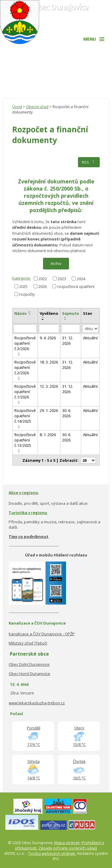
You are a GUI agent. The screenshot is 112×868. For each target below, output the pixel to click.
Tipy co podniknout (29, 536)
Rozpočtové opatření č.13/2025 (25, 442)
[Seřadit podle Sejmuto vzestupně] (65, 317)
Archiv (56, 263)
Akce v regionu (23, 493)
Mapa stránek (67, 843)
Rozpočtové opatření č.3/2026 (25, 346)
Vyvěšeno (49, 313)
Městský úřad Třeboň (28, 643)
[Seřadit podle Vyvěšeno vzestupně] (43, 317)
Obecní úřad (37, 107)
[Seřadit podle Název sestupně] (30, 314)
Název (20, 313)
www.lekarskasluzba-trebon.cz (37, 703)
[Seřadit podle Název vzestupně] (30, 312)
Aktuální (90, 338)
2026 (42, 286)
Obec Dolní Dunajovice (29, 664)
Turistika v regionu (28, 513)
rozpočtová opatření (76, 286)
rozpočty (27, 294)
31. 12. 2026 (68, 341)
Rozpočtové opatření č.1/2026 (25, 394)
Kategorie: (22, 278)
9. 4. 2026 (48, 338)
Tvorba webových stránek (52, 853)
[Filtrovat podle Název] (25, 329)
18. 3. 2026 (49, 362)
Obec (60, 7)
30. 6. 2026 (67, 413)
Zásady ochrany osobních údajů (68, 848)
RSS (89, 162)
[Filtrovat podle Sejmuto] (71, 329)
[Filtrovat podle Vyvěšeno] (49, 329)
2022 (43, 278)
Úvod (17, 107)
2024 (81, 278)
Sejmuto (71, 313)
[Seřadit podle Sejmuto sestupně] (65, 320)
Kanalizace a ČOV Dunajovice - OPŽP (42, 634)
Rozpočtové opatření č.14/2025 (25, 418)
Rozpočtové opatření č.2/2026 (25, 370)
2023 (62, 278)
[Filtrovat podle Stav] (90, 329)
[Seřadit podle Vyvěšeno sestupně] (43, 320)
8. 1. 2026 (48, 435)
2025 (23, 286)
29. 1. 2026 (49, 410)
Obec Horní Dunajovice (29, 674)
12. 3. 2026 (49, 386)
